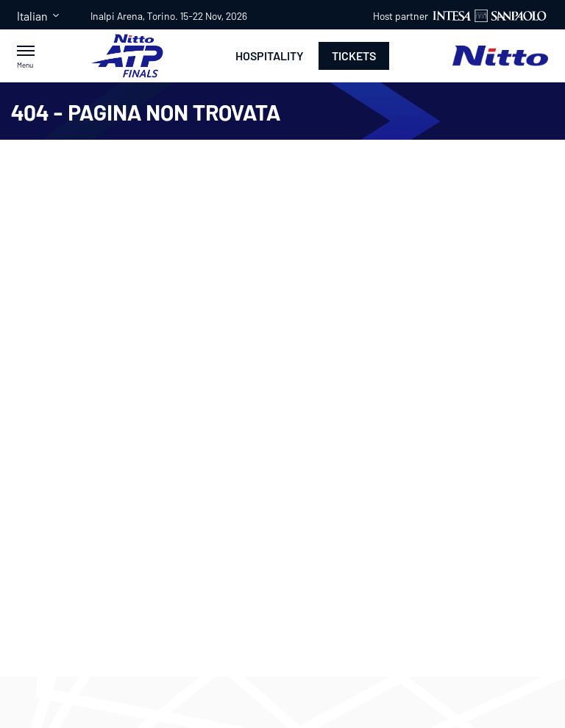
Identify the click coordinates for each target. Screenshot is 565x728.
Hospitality (270, 56)
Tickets (354, 56)
